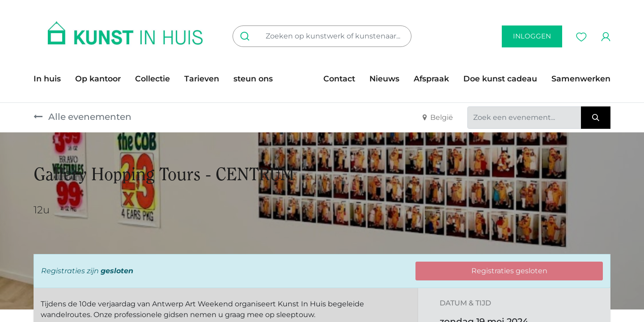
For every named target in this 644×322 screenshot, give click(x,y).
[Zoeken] (247, 36)
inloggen (532, 36)
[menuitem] (51, 79)
